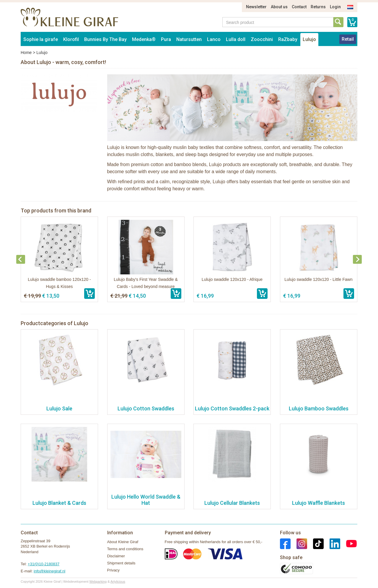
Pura (166, 39)
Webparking (98, 582)
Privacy (114, 570)
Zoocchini (262, 39)
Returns (318, 7)
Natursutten (189, 39)
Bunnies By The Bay (105, 39)
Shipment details (121, 563)
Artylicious (118, 582)
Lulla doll (236, 39)
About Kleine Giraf (123, 542)
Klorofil (71, 39)
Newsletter (256, 7)
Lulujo (309, 39)
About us (279, 7)
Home (26, 53)
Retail (348, 39)
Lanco (214, 39)
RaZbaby (288, 39)
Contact (299, 7)
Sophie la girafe (41, 39)
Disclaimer (116, 556)
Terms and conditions (125, 549)
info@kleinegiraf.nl (49, 571)
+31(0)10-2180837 (44, 564)
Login (335, 7)
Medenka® (144, 39)
